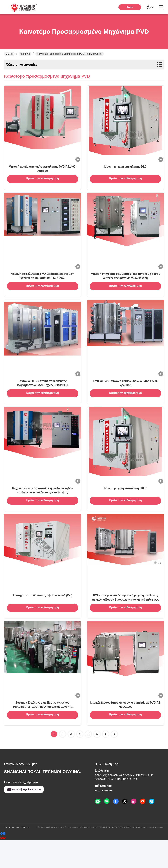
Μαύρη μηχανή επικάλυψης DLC (125, 171)
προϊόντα (25, 54)
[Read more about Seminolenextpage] (106, 762)
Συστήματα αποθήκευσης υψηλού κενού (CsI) (43, 618)
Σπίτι (9, 54)
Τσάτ (130, 7)
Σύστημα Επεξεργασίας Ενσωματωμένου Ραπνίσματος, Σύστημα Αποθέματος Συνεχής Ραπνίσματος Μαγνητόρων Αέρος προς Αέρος (43, 734)
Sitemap (26, 855)
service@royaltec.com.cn (24, 817)
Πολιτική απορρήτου (13, 855)
